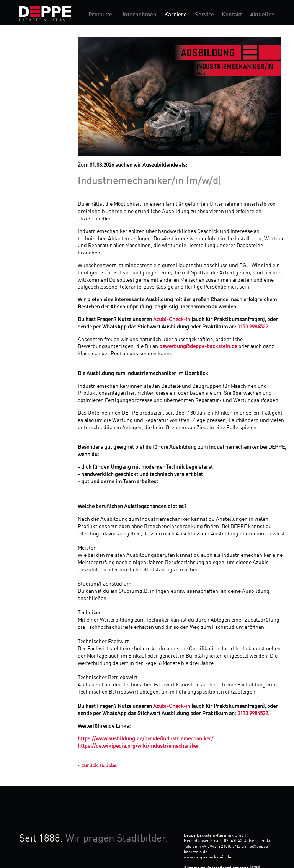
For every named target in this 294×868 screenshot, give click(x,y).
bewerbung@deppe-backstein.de (198, 346)
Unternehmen (138, 15)
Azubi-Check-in (172, 320)
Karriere (176, 15)
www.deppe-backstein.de (207, 857)
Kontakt (232, 15)
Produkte (100, 15)
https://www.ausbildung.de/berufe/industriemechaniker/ (145, 739)
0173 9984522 (253, 327)
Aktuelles (262, 15)
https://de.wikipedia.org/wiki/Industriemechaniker (138, 746)
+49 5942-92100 (215, 847)
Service (204, 15)
